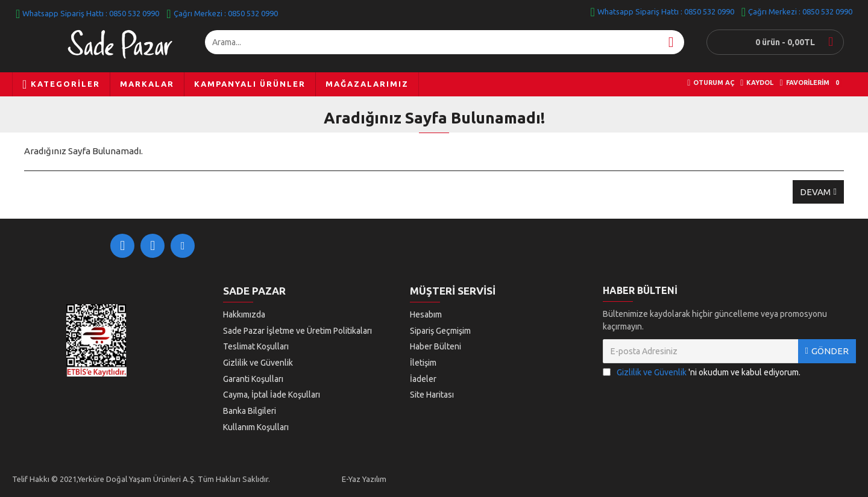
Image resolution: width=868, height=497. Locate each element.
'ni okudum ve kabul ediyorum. (702, 376)
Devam (815, 192)
